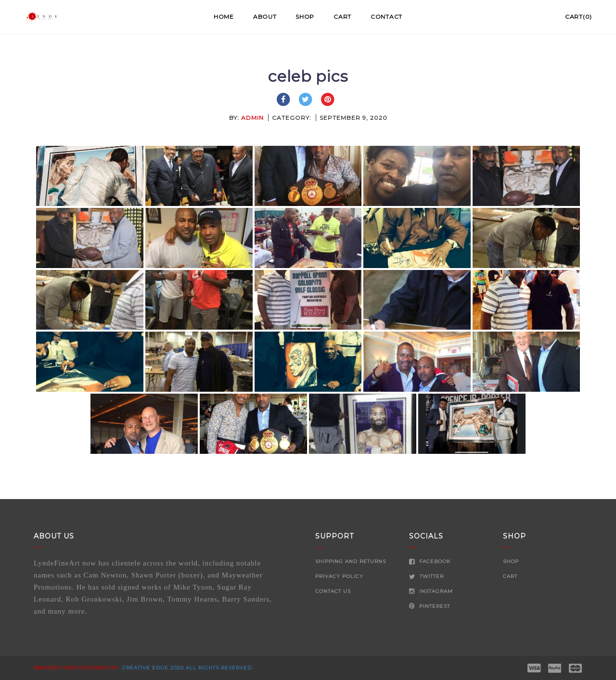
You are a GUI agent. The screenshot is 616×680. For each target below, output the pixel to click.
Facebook (430, 561)
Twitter (426, 576)
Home (224, 17)
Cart (342, 17)
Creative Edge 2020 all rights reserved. (187, 668)
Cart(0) (578, 17)
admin (252, 118)
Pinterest (430, 606)
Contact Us (333, 591)
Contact (386, 17)
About (265, 17)
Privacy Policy (339, 576)
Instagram (431, 591)
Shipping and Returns (351, 561)
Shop (305, 17)
